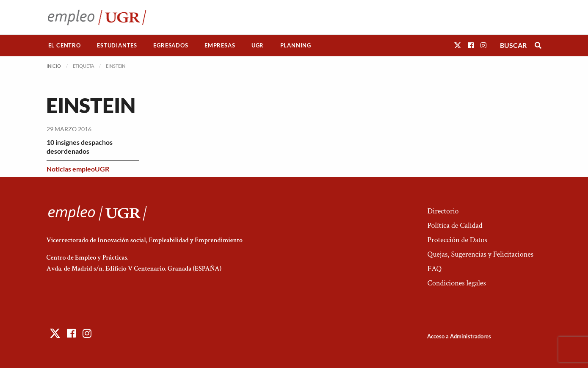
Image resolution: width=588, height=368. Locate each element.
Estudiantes (117, 45)
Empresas (220, 45)
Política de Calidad (455, 226)
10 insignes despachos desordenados (80, 147)
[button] (458, 45)
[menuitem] (65, 46)
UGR (258, 45)
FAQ (434, 269)
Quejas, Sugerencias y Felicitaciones (480, 254)
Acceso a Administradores (459, 336)
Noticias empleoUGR (78, 169)
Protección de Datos (457, 240)
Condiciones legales (456, 283)
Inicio (54, 66)
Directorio (443, 211)
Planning (296, 45)
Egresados (171, 45)
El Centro (65, 45)
